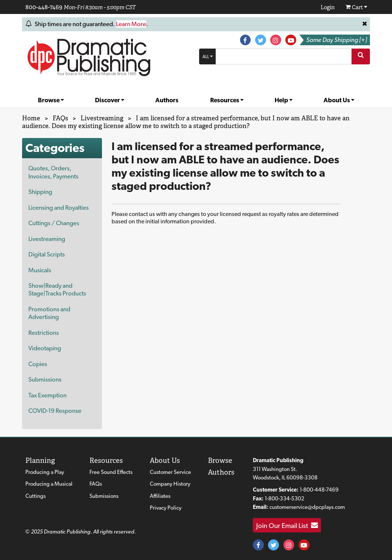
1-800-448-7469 (319, 490)
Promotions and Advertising (49, 313)
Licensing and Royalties (59, 208)
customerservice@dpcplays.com (307, 507)
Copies (38, 364)
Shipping (40, 192)
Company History (170, 484)
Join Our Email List (287, 525)
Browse (51, 100)
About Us (339, 100)
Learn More (131, 24)
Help (283, 100)
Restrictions (44, 333)
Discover (110, 100)
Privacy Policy (166, 508)
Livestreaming (47, 239)
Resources (227, 100)
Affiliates (160, 496)
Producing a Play (45, 472)
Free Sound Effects (111, 472)
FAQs (96, 484)
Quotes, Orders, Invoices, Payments (53, 172)
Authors (167, 100)
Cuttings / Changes (54, 223)
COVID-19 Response (55, 411)
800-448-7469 (44, 7)
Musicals (40, 270)
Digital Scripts (47, 254)
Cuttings (36, 496)
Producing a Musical (49, 484)
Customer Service (170, 472)
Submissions (45, 379)
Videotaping (45, 348)
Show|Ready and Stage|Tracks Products (57, 289)
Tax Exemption (47, 395)
